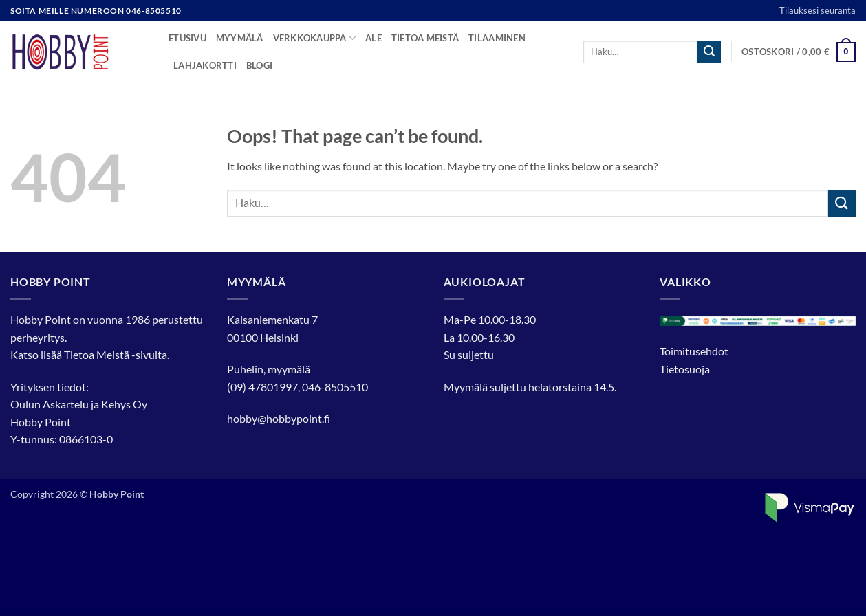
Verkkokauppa (315, 38)
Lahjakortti (205, 65)
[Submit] (709, 52)
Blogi (259, 65)
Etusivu (187, 38)
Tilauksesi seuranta (818, 10)
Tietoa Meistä (97, 354)
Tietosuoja (685, 369)
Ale (374, 38)
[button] (799, 52)
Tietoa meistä (425, 38)
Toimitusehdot (694, 351)
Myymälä (240, 38)
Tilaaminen (497, 38)
